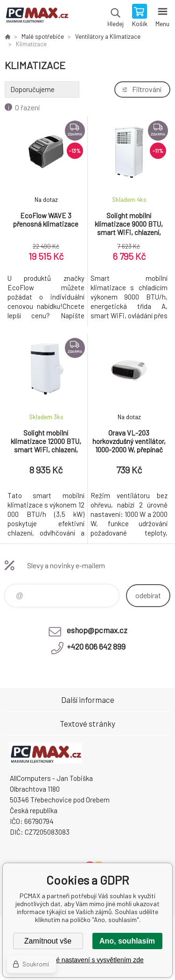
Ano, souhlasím (127, 941)
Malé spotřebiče (43, 36)
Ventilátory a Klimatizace (108, 36)
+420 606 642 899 (96, 646)
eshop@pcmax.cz (97, 630)
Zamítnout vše (48, 941)
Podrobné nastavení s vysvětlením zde (87, 960)
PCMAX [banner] (37, 16)
